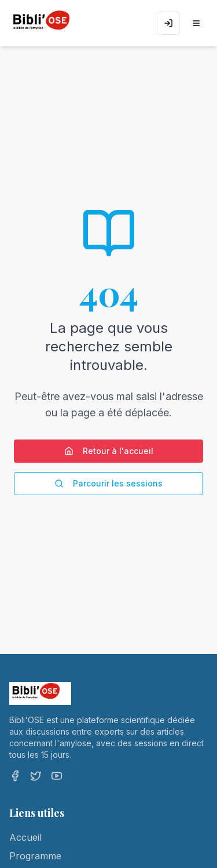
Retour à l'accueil (109, 451)
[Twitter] (36, 776)
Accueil (25, 837)
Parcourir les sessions (108, 483)
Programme (35, 856)
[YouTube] (57, 776)
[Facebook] (15, 776)
